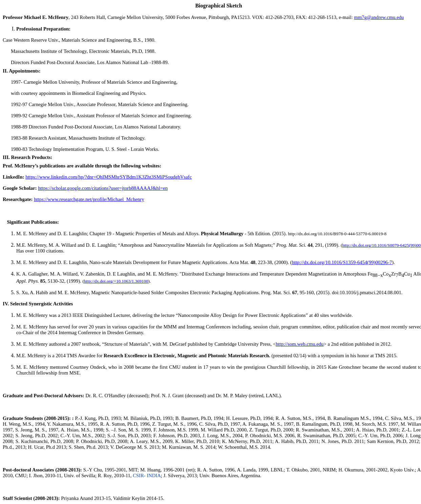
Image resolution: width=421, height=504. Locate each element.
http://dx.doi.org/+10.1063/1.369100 (116, 281)
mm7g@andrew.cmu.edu (379, 17)
